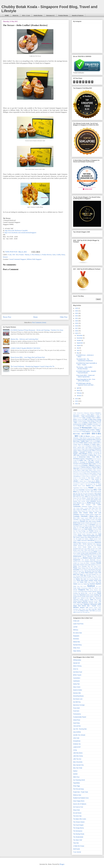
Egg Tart (87, 525)
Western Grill (84, 607)
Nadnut (75, 771)
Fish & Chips (89, 526)
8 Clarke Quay (95, 444)
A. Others (97, 481)
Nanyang (96, 561)
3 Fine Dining (90, 421)
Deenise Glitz (77, 693)
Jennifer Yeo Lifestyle (79, 735)
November (80, 338)
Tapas (92, 600)
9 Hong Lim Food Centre (89, 473)
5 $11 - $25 (80, 434)
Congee (82, 518)
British (75, 503)
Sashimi (98, 584)
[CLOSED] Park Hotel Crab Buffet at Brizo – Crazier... (87, 364)
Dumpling (76, 525)
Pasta (75, 568)
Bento (90, 497)
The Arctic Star (77, 816)
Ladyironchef (77, 747)
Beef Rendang (91, 495)
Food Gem (76, 711)
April (78, 388)
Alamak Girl (76, 663)
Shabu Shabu (77, 588)
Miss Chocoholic (78, 762)
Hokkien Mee (84, 537)
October (79, 340)
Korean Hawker (87, 547)
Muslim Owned (81, 561)
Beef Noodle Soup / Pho (80, 495)
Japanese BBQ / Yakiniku (80, 544)
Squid (95, 593)
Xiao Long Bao (93, 609)
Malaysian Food (88, 555)
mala (74, 612)
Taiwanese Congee (78, 600)
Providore (88, 578)
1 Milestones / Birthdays (89, 413)
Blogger (62, 864)
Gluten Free (76, 533)
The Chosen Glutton (79, 822)
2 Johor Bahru (90, 415)
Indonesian (84, 540)
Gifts (100, 531)
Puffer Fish (95, 578)
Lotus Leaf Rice (77, 555)
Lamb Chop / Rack (82, 550)
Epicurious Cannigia (79, 705)
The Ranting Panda (79, 834)
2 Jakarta (82, 415)
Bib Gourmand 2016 (96, 497)
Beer (87, 497)
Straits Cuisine (90, 595)
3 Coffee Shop (92, 419)
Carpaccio (95, 506)
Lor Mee (99, 553)
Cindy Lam (76, 621)
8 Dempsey (88, 446)
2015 (77, 333)
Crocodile (92, 520)
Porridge (89, 576)
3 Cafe (9, 255)
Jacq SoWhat (77, 732)
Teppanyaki (91, 601)
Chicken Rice (77, 513)
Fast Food (76, 526)
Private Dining (83, 578)
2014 (77, 399)
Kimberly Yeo (77, 744)
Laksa (89, 549)
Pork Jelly (86, 574)
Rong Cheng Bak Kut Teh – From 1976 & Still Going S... (86, 380)
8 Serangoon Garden (93, 462)
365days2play (77, 660)
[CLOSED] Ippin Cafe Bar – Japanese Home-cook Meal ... (86, 384)
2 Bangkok (97, 413)
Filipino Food (82, 526)
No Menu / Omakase (90, 563)
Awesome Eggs (89, 490)
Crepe (80, 520)
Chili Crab (98, 513)
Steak (99, 593)
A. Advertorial (93, 475)
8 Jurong (98, 451)
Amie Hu (76, 669)
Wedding (99, 606)
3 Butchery (80, 419)
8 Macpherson (84, 455)
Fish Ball (79, 528)
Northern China (84, 565)
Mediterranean (77, 556)
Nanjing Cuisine (89, 561)
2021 (77, 318)
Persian (82, 570)
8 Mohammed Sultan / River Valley (88, 457)
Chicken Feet (85, 511)
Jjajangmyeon (81, 545)
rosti (84, 612)
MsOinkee (76, 639)
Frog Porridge (82, 531)
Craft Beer (76, 520)
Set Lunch (98, 586)
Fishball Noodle (97, 528)
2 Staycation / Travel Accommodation (87, 415)
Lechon (80, 552)
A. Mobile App (90, 481)
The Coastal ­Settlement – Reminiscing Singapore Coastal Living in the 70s (32, 366)
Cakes (54, 255)
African (93, 486)
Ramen (78, 579)
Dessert (83, 521)
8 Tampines (97, 465)
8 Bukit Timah (83, 443)
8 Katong (89, 452)
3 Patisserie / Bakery (90, 426)
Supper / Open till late (95, 597)
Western (5, 257)
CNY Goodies (86, 505)
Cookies (86, 518)
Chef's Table (91, 510)
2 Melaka (97, 415)
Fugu (87, 531)
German (96, 531)
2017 (77, 328)
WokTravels (76, 849)
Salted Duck (80, 584)
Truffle (96, 603)
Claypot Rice (98, 515)
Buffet (89, 503)
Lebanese (75, 552)
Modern (86, 558)
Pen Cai (91, 568)
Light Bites (84, 552)
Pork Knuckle (92, 574)
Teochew (85, 601)
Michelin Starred (92, 556)
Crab (90, 518)
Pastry (63, 255)
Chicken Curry (77, 511)
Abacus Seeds (82, 486)
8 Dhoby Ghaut (96, 446)
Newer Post (7, 317)
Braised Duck (97, 500)
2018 (77, 326)
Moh (83, 560)
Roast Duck (98, 581)
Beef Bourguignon (90, 494)
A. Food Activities (81, 478)
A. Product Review (46, 255)
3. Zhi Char (94, 432)
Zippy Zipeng (77, 651)
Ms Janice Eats (77, 633)
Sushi (75, 598)
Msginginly (76, 636)
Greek (87, 533)
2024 (77, 311)
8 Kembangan (96, 452)
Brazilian (83, 501)
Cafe (94, 505)
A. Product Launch (84, 483)
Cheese (85, 510)
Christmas (82, 515)
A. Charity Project (85, 476)
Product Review (63, 15)
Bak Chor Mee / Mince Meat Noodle (91, 492)
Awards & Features (78, 15)
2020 (77, 321)
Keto (95, 545)
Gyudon (84, 534)
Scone (85, 586)
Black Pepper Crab (96, 498)
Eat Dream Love (78, 699)
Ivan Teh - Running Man (80, 729)
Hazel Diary (76, 723)
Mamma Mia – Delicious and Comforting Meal (24, 339)
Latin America (98, 550)
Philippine (86, 570)
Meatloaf (99, 555)
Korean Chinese (77, 547)
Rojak (89, 582)
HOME (7, 15)
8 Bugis (98, 441)
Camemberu (77, 678)
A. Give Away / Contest (93, 478)
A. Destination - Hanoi (95, 476)
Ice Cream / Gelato (88, 539)
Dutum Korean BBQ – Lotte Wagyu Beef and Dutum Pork (28, 357)
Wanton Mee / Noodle (89, 606)
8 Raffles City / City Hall (85, 460)
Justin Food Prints (78, 624)
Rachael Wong (77, 645)
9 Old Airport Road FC (84, 475)
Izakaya (79, 542)
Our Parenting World (79, 780)
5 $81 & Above (84, 436)
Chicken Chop (98, 510)
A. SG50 (81, 484)
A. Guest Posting (84, 480)
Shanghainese (84, 588)
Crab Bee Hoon (97, 518)
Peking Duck (85, 568)
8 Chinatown (86, 444)
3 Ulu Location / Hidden (93, 430)
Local (86, 553)
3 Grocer (79, 423)
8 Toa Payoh (77, 470)
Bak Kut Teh (77, 494)
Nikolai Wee (77, 642)
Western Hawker (93, 608)
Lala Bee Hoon (94, 549)
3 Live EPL (95, 424)
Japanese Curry (91, 544)
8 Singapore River (77, 465)
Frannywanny (77, 714)
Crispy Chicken (86, 520)
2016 (77, 331)
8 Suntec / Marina (24, 255)
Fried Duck (95, 529)
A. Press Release (35, 255)
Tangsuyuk (87, 600)
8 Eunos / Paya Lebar (82, 449)
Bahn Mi (79, 492)
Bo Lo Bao (76, 500)
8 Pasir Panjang (97, 459)
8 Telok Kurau (83, 469)
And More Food (78, 672)
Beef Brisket (98, 494)
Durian (81, 525)
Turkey (78, 604)
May (78, 353)
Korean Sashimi (97, 547)
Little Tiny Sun (77, 759)
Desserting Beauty (78, 696)
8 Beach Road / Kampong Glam (86, 440)
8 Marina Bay (92, 455)
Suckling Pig (98, 595)
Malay (82, 555)
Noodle (99, 563)
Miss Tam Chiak (78, 768)
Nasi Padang (80, 563)
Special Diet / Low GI (87, 593)
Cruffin (59, 255)
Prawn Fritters (98, 576)
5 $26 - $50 (90, 434)
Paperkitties (76, 783)
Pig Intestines (92, 570)
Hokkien (78, 537)
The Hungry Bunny (79, 828)
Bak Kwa (83, 494)
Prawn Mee (76, 578)
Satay (75, 586)
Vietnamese (94, 604)
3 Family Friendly (82, 421)
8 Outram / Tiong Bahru (86, 459)
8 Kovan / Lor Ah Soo (94, 454)
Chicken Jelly (91, 511)
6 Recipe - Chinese (95, 436)
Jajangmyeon (84, 542)
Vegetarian (87, 604)
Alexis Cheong (77, 666)
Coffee (96, 516)
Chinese (76, 514)
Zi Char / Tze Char (89, 611)
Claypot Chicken (89, 515)
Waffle (99, 604)
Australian (82, 490)
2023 (77, 313)
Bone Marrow (82, 500)
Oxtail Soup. (98, 565)
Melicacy (76, 630)
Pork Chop (80, 574)
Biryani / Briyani (86, 498)
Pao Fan (90, 566)
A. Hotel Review (94, 480)
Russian (93, 582)
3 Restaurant (86, 428)
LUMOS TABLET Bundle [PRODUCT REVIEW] (25, 348)
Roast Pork (84, 582)
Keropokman (77, 741)
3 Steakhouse (82, 430)
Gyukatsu (89, 534)
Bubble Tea (84, 503)
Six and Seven (77, 813)
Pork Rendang (77, 576)
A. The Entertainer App (89, 484)
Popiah (96, 573)
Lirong (75, 750)
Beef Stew (76, 497)
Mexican (84, 556)
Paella (79, 566)
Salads (75, 584)
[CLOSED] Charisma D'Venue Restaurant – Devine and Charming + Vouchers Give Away (37, 330)
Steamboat (83, 595)
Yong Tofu (75, 611)
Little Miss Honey (78, 756)
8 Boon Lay (92, 441)
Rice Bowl (83, 579)
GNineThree (77, 720)
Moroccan (99, 560)
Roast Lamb (76, 582)
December (80, 335)
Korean (99, 545)
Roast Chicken (89, 581)
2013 (77, 401)
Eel (84, 525)
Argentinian (76, 488)
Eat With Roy (77, 702)
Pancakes (84, 566)
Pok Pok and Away (78, 789)
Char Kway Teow (93, 508)
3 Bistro (93, 418)
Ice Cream (79, 539)
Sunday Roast (85, 597)
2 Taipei (98, 416)
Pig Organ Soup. (80, 571)
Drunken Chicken (85, 523)
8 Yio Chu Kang (82, 472)
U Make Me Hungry (79, 846)
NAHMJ (75, 774)
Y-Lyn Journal (77, 852)
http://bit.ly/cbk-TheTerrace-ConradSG (16, 231)
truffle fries (87, 612)
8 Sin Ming (99, 464)
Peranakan (76, 570)
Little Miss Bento (78, 753)
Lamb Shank (91, 550)
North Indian (76, 565)
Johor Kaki (76, 738)
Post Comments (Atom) (39, 322)
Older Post (64, 317)
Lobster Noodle (81, 553)
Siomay (91, 590)
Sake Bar (98, 582)
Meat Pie (95, 555)
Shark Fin (91, 588)
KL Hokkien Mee (89, 545)
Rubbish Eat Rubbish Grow (81, 798)
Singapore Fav (83, 590)
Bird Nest (80, 498)
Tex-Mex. (96, 601)
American (98, 486)
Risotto (96, 579)
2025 (77, 308)
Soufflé (79, 591)
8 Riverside (97, 460)
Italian (75, 542)
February (79, 393)
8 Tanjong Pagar (95, 467)
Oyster (75, 566)
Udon (82, 604)
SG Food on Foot (78, 807)
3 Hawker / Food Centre (89, 423)
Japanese (98, 542)
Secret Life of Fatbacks (80, 804)
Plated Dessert (89, 573)
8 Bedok (98, 440)
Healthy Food (94, 536)
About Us (15, 15)
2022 (77, 316)
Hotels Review (38, 15)
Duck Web (99, 523)
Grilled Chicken (93, 533)
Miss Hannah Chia (78, 765)
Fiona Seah (76, 708)
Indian (79, 540)
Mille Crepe (80, 558)
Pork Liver (99, 574)
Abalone (88, 486)
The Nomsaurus (78, 831)
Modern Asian (93, 558)
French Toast (81, 529)
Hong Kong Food (93, 537)
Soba (100, 590)
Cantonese (77, 506)
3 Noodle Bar (80, 426)
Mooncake (93, 560)
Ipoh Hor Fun (98, 540)
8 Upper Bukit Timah (86, 470)
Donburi (94, 521)
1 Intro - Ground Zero (78, 413)
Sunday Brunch (77, 597)
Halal (100, 534)
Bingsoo (75, 498)
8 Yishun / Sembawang (91, 472)
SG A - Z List (26, 15)
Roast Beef (80, 581)
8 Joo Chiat (91, 451)
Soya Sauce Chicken (87, 591)
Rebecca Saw (77, 795)
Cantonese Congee (87, 506)
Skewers (96, 590)
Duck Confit (93, 523)
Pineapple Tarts (77, 573)
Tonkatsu (91, 603)
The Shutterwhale (78, 837)
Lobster (95, 552)
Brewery (99, 501)
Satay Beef (80, 586)
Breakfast (93, 501)
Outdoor (93, 565)
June (78, 350)
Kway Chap (84, 549)
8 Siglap (94, 464)
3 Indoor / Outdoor (87, 424)
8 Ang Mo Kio (90, 438)
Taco (94, 598)
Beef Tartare (82, 497)
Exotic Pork (98, 525)
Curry (100, 519)
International (91, 540)
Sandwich (92, 584)
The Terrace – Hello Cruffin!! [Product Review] (84, 368)
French (75, 529)
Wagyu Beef (77, 606)
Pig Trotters (98, 571)
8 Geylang (91, 449)
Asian (91, 488)
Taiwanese (98, 598)
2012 (77, 404)
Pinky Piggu (77, 786)
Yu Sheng (81, 611)
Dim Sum (89, 521)
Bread (88, 501)
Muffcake (75, 561)
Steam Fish (76, 595)
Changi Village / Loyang (82, 508)
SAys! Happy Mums (79, 801)
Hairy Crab (95, 534)
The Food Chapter (78, 825)
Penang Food (97, 568)
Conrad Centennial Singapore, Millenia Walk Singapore (25, 259)
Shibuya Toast (98, 588)
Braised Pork (77, 501)
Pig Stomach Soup (90, 571)
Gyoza (79, 534)
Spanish (95, 591)
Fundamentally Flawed (80, 717)
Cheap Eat (79, 510)
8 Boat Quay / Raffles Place (87, 440)
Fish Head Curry (87, 528)
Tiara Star (76, 843)
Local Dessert (92, 553)
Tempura (80, 601)
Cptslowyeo (76, 681)
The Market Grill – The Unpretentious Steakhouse (85, 360)
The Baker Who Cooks (80, 819)
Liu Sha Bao (90, 552)
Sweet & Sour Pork (86, 598)
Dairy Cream (77, 687)
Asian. (96, 488)
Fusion (91, 531)
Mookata (87, 560)
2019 (77, 323)
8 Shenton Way (87, 464)
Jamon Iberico (91, 542)
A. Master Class (82, 481)
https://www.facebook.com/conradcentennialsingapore (20, 233)
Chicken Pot (98, 511)
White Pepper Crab (83, 609)
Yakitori (99, 609)
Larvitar (75, 627)
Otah (89, 565)
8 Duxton (95, 447)
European (92, 525)
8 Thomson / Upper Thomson (94, 469)
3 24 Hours (79, 418)
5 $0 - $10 (15, 255)
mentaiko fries (79, 612)
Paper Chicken (97, 566)
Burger (94, 503)
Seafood (91, 586)
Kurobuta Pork (77, 549)
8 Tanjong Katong (85, 467)
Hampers (75, 536)
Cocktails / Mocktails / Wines (83, 516)
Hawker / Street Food (84, 536)
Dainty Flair (76, 684)
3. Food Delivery (85, 431)
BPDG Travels (77, 675)
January (79, 396)
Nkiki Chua (76, 777)
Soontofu (75, 591)
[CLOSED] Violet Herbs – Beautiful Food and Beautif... (86, 372)
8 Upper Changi (96, 470)
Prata (93, 576)
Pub (92, 578)
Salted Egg (86, 584)
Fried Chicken (88, 529)
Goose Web (82, 533)
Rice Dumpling (90, 579)
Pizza (83, 573)
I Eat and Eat (77, 726)
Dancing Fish (76, 521)
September (80, 343)
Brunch (79, 503)
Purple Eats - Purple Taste (81, 792)
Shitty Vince (77, 648)
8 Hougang (84, 451)
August (79, 345)
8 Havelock (97, 449)
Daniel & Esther (78, 690)
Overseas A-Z (50, 15)
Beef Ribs (98, 495)
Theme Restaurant (82, 603)
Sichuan (75, 590)
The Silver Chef (78, 840)
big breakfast (98, 611)
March (79, 391)
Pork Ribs (83, 576)
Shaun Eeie (76, 810)
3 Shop (95, 428)
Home (35, 317)
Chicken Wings (88, 513)
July (78, 348)
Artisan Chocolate (84, 488)
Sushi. (79, 598)
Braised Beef (90, 500)
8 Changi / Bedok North (94, 443)
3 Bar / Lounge (86, 418)
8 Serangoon (82, 462)
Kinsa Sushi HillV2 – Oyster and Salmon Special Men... (85, 376)
